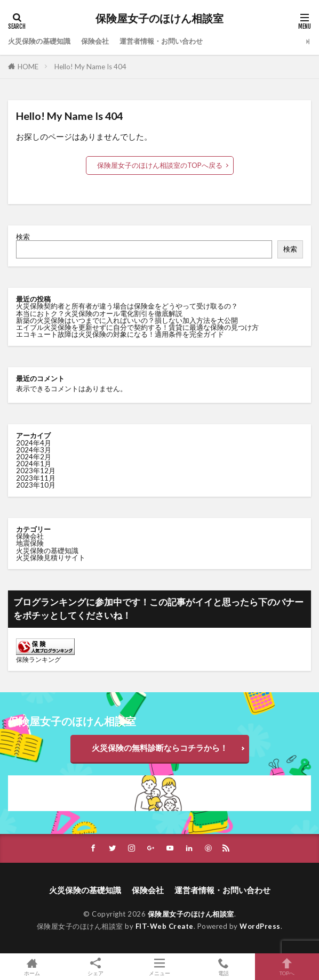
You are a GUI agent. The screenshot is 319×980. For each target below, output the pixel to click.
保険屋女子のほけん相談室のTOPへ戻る (160, 165)
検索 (23, 237)
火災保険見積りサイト (51, 557)
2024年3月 (34, 450)
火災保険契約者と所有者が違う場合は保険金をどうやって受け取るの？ (127, 306)
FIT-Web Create (165, 926)
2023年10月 (36, 485)
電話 (224, 967)
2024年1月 (34, 464)
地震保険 (30, 543)
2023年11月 (36, 478)
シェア (96, 967)
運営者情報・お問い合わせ (161, 41)
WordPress (260, 926)
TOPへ (287, 967)
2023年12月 (36, 471)
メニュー (159, 967)
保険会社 (95, 41)
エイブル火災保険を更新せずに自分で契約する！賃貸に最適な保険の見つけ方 (137, 327)
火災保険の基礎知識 (39, 41)
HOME (28, 67)
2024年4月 (34, 443)
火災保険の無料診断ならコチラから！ (160, 748)
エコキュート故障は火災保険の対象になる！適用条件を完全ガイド (120, 334)
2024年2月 (34, 457)
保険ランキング (38, 659)
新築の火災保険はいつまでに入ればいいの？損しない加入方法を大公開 (127, 320)
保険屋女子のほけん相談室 (159, 19)
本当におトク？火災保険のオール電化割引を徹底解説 (99, 313)
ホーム (32, 967)
